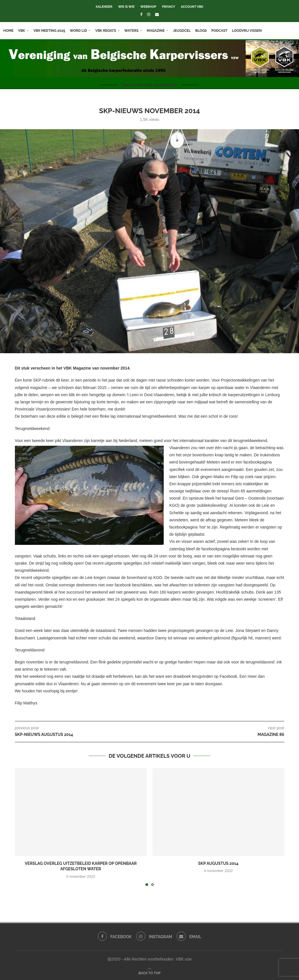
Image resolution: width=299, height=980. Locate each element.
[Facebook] (141, 14)
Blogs (204, 31)
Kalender (104, 7)
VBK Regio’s (108, 31)
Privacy (169, 7)
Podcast (222, 31)
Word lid (81, 31)
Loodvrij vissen (249, 31)
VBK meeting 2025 (52, 31)
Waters (134, 31)
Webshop (148, 7)
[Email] (157, 14)
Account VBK (192, 7)
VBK (24, 31)
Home (11, 31)
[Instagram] (149, 14)
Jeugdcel (184, 31)
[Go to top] (149, 973)
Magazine (158, 31)
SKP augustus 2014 (218, 863)
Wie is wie (126, 7)
